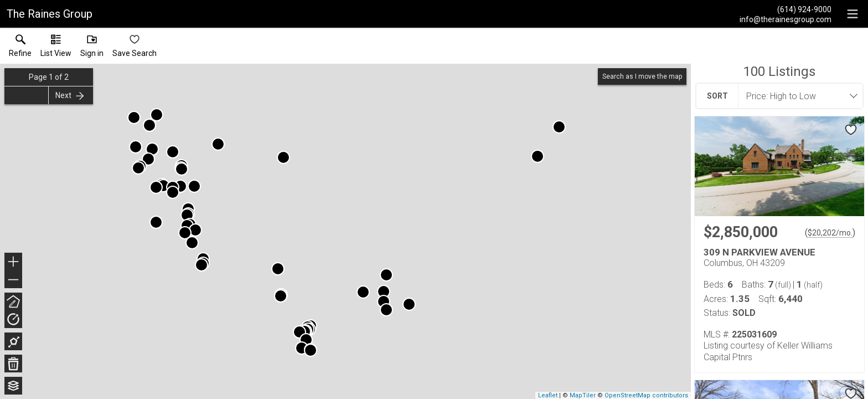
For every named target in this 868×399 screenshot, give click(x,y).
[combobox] (797, 96)
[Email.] (786, 19)
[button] (56, 48)
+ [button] (14, 263)
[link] (20, 48)
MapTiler (583, 395)
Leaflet (548, 395)
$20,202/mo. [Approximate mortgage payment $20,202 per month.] (830, 233)
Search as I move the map (642, 76)
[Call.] (786, 9)
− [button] (13, 280)
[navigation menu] (852, 14)
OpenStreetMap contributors (646, 395)
